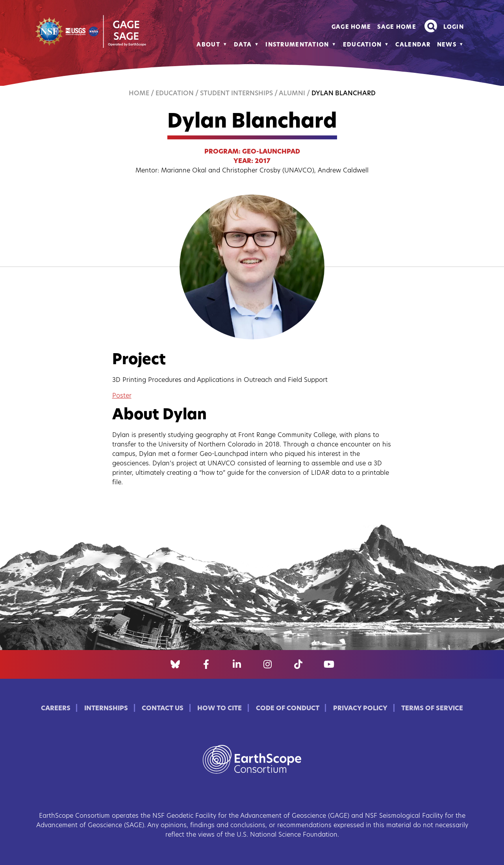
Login (454, 27)
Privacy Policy (360, 709)
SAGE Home (397, 27)
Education (362, 45)
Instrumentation (297, 45)
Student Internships (236, 94)
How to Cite (220, 709)
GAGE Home (351, 27)
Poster (122, 396)
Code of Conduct (288, 709)
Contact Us (163, 709)
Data (243, 45)
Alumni (292, 94)
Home (139, 94)
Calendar (413, 45)
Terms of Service (432, 709)
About (208, 45)
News (447, 45)
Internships (106, 709)
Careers (56, 709)
